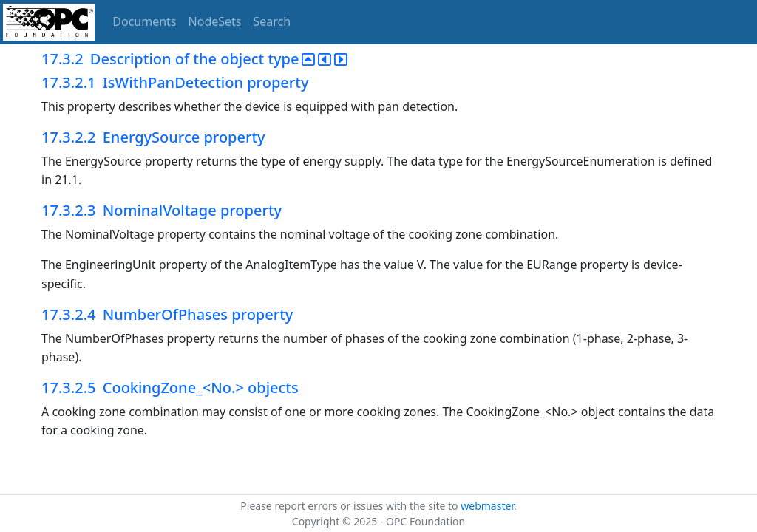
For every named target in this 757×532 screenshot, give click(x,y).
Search (272, 21)
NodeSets (215, 21)
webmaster (487, 506)
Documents (144, 21)
